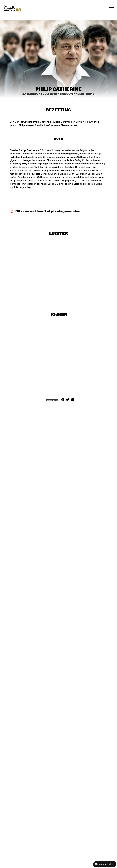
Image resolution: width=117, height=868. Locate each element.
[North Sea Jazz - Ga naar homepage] (12, 8)
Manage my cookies (105, 864)
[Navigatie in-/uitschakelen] (111, 8)
